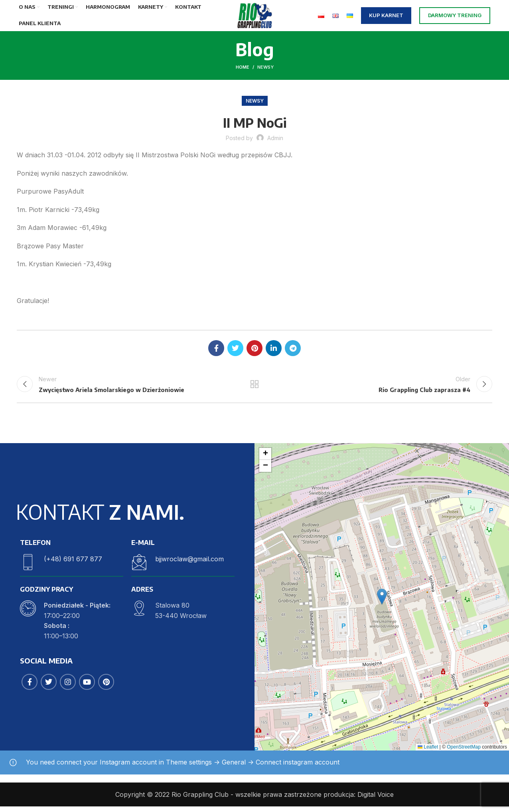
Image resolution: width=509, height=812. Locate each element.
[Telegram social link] (293, 351)
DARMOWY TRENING (455, 17)
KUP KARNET (386, 17)
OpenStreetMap (464, 753)
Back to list (255, 388)
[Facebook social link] (216, 351)
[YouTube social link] (87, 688)
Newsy (265, 70)
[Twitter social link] (235, 351)
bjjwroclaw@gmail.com (189, 564)
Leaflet (428, 753)
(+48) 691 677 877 (73, 564)
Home (243, 70)
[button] (382, 602)
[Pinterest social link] (254, 351)
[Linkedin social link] (274, 351)
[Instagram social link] (68, 688)
